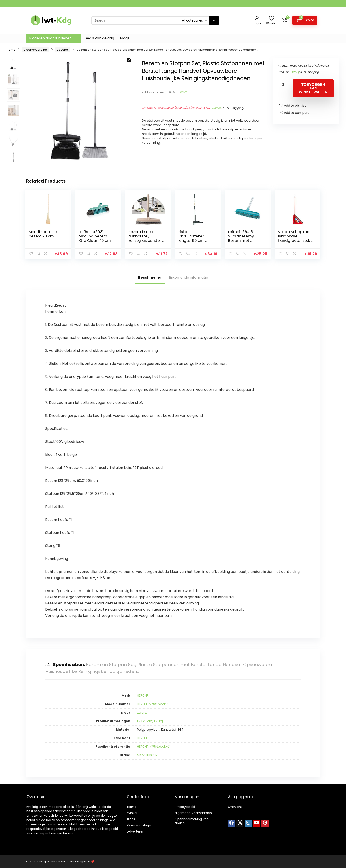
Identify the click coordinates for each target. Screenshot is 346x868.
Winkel (132, 813)
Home (11, 50)
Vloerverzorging (35, 50)
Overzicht (235, 807)
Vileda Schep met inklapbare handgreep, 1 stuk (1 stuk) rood (296, 238)
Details (217, 108)
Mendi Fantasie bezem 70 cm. (43, 234)
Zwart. (142, 713)
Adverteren (136, 831)
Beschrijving (150, 277)
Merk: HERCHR (147, 755)
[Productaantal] (284, 84)
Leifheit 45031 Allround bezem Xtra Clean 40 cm (95, 236)
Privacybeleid (185, 807)
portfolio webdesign (71, 861)
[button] (129, 60)
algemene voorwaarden (193, 813)
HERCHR (143, 695)
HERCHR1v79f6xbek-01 (154, 704)
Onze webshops (139, 825)
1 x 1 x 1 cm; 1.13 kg (150, 721)
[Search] (214, 20)
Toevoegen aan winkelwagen (313, 88)
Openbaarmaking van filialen (192, 821)
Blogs (125, 38)
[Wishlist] (271, 19)
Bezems (63, 50)
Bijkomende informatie (189, 277)
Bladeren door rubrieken (50, 38)
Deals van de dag (99, 38)
